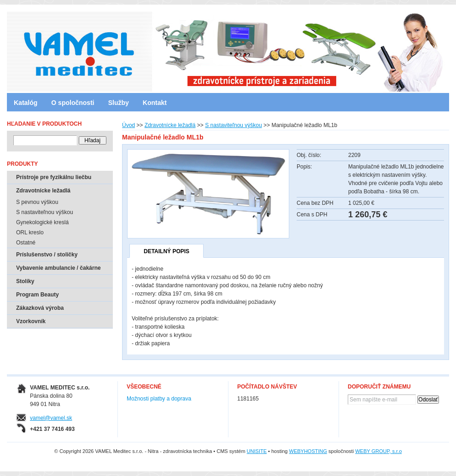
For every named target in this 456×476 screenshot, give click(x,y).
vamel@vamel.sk (51, 418)
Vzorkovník (31, 321)
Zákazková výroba (40, 308)
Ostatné (26, 243)
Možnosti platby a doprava (159, 399)
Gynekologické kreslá (42, 222)
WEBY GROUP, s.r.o (378, 451)
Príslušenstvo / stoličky (47, 255)
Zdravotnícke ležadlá (170, 125)
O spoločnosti (73, 103)
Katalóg (26, 103)
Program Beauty (38, 295)
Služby (119, 103)
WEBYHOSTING (308, 451)
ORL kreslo (30, 232)
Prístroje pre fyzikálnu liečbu (54, 177)
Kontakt (155, 103)
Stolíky (25, 281)
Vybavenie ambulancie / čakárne (58, 268)
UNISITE (257, 451)
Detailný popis (167, 251)
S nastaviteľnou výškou (234, 125)
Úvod (129, 125)
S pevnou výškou (37, 202)
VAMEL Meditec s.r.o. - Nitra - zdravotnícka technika (46, 48)
